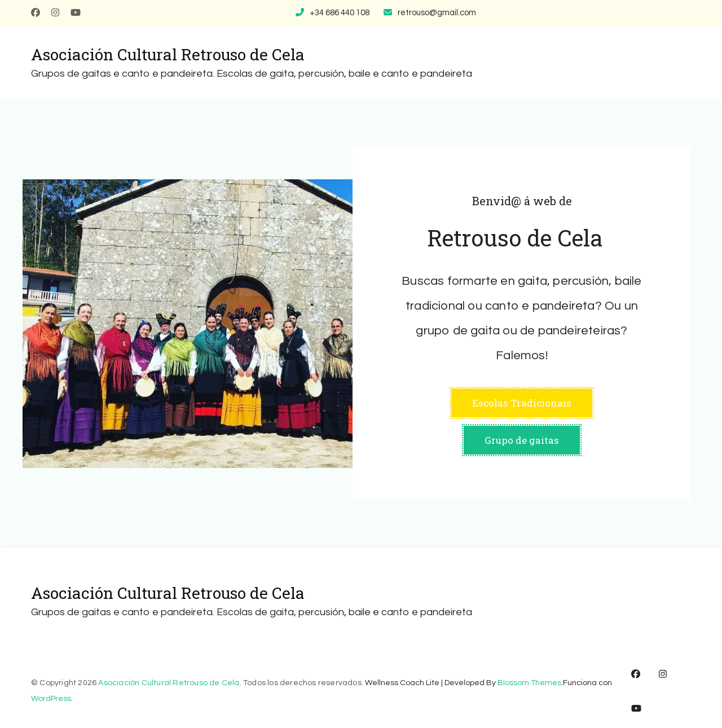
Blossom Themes (529, 683)
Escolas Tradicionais (522, 403)
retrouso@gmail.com (437, 13)
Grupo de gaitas (522, 440)
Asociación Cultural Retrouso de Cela (168, 55)
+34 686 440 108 (340, 13)
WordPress (51, 699)
